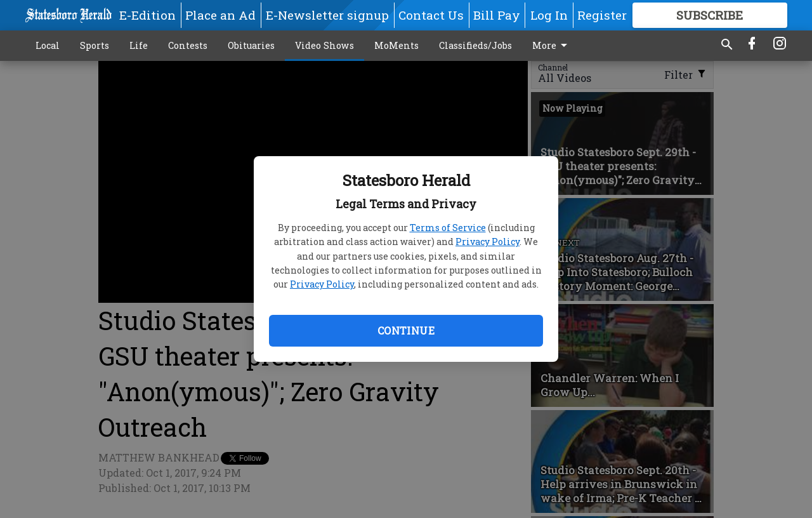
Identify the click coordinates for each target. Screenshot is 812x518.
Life (139, 45)
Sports (95, 45)
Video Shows (324, 45)
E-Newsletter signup (327, 15)
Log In (549, 15)
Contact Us (431, 15)
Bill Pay (497, 15)
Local (48, 45)
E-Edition (147, 15)
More (552, 46)
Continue (406, 330)
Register (602, 15)
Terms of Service (448, 228)
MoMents (396, 45)
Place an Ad (220, 15)
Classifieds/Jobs (475, 45)
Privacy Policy (488, 242)
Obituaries (251, 45)
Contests (188, 45)
